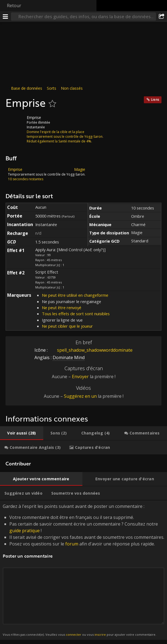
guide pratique (25, 531)
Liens (155, 100)
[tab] (22, 433)
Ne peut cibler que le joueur (67, 326)
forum (72, 544)
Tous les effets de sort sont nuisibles (76, 314)
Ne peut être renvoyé (62, 308)
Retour (14, 6)
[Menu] (6, 17)
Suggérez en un (80, 396)
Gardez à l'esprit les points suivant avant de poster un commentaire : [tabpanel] (83, 570)
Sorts (52, 88)
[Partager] (161, 17)
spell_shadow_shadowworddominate (91, 350)
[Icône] (15, 122)
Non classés (72, 88)
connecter (74, 634)
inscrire (100, 634)
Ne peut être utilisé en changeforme (75, 295)
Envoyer (80, 377)
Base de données (27, 88)
